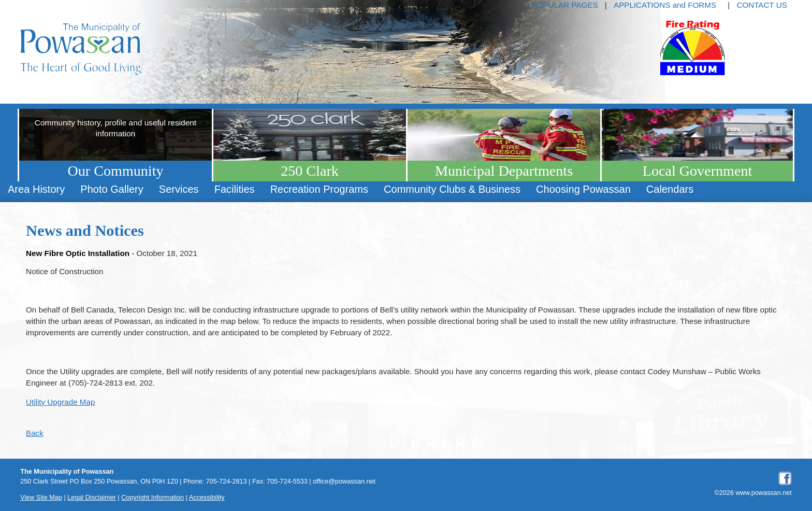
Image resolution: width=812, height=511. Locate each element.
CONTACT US (762, 5)
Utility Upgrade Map (60, 402)
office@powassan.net (344, 481)
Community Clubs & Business (452, 189)
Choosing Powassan (583, 189)
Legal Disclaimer (92, 498)
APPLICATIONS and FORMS (665, 5)
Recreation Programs (319, 189)
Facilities (235, 189)
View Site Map (41, 498)
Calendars (670, 189)
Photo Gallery (112, 189)
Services (179, 189)
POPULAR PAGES (565, 5)
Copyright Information (153, 498)
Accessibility (207, 498)
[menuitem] (36, 189)
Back (35, 433)
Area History (36, 189)
